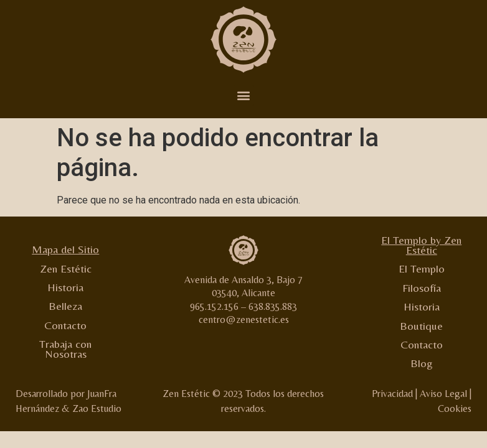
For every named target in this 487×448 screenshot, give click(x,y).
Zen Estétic (66, 268)
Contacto (65, 325)
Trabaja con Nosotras (65, 349)
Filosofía (422, 288)
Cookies (455, 408)
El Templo (422, 268)
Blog (422, 363)
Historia (65, 287)
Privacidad (392, 394)
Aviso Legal (443, 394)
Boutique (421, 326)
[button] (244, 96)
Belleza (65, 306)
